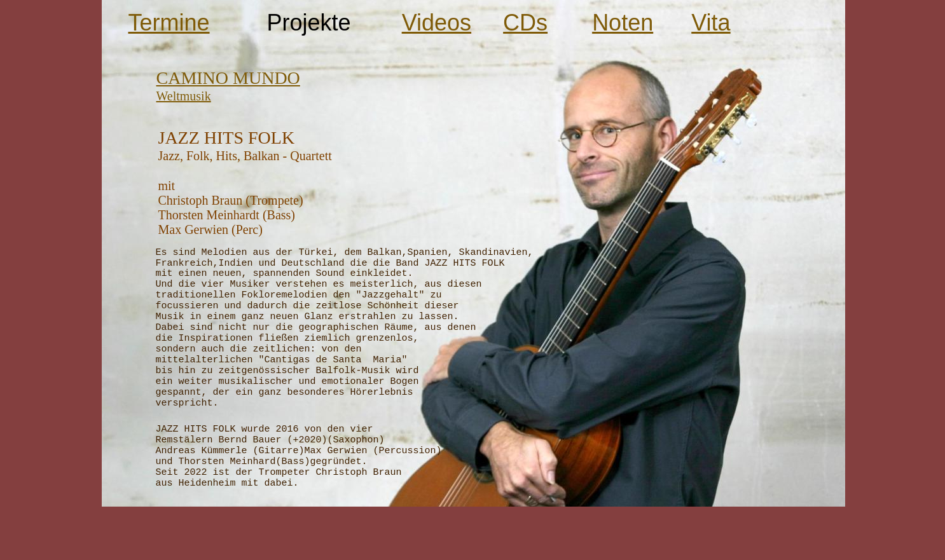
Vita (711, 23)
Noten (623, 23)
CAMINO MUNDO (228, 78)
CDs (525, 23)
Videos (437, 23)
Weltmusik (184, 96)
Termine (169, 23)
